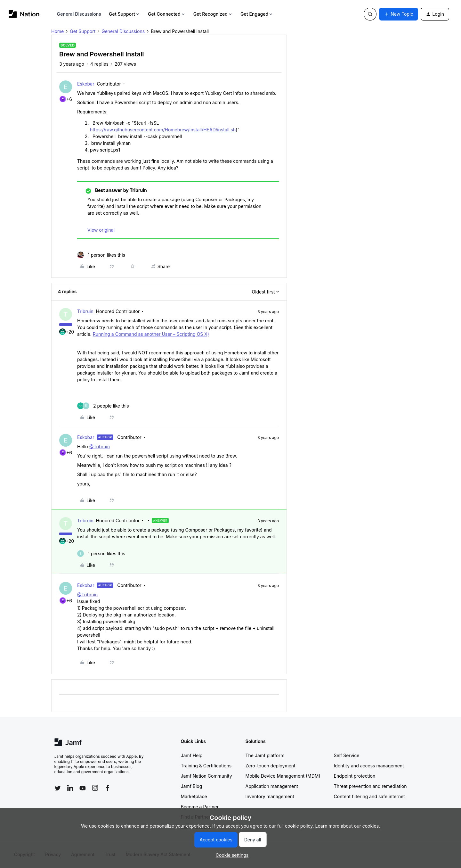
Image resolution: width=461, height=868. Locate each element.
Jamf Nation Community (206, 776)
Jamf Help (192, 755)
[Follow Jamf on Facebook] (108, 788)
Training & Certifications (206, 766)
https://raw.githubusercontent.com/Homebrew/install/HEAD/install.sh (163, 130)
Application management (272, 786)
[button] (399, 14)
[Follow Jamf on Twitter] (58, 788)
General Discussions (79, 14)
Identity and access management (369, 766)
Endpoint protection (355, 776)
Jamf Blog (192, 786)
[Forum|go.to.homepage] (24, 14)
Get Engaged (257, 14)
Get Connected (167, 14)
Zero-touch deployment (271, 766)
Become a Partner (200, 807)
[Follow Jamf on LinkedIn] (70, 788)
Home (57, 31)
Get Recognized (213, 14)
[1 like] (101, 255)
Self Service (347, 755)
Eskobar (86, 84)
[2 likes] (103, 406)
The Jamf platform (265, 755)
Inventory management (270, 796)
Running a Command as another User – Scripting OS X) (151, 334)
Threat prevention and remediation (370, 786)
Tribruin (85, 311)
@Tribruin (100, 446)
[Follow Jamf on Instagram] (95, 788)
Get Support (125, 14)
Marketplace (194, 796)
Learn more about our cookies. (348, 826)
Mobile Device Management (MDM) (283, 776)
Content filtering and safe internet (369, 796)
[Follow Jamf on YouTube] (83, 788)
